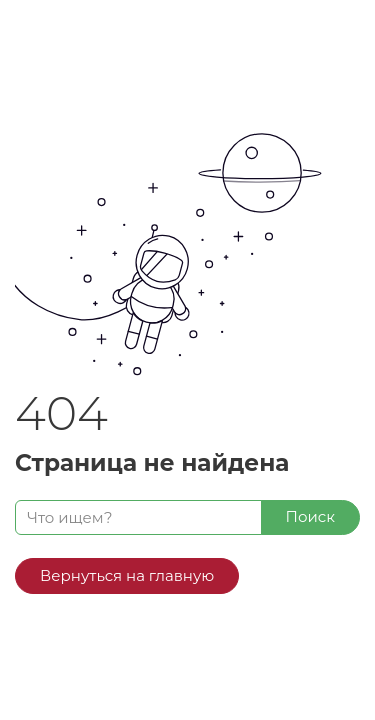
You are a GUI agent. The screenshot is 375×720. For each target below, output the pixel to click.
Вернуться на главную (127, 575)
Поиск (310, 516)
